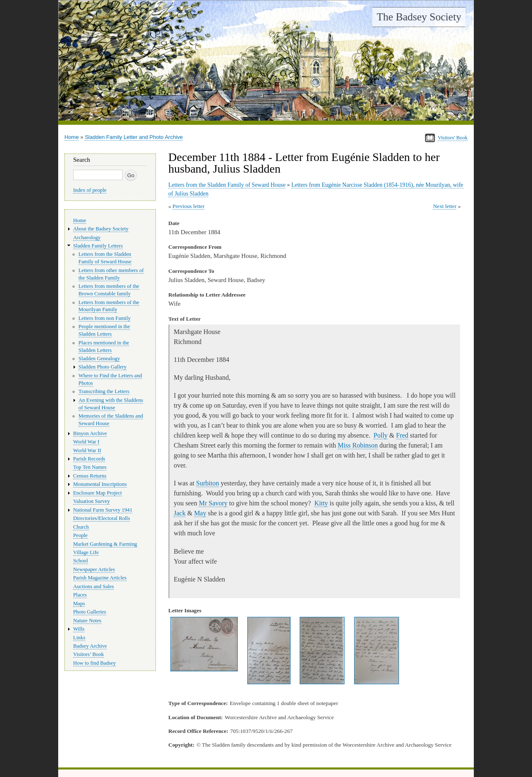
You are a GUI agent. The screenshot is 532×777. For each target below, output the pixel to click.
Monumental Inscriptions (100, 484)
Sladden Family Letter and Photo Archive (134, 137)
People (80, 535)
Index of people (90, 190)
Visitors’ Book (89, 654)
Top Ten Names (90, 467)
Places (80, 595)
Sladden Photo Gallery (103, 367)
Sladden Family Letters (98, 246)
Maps (79, 604)
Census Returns (90, 476)
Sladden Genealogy (99, 359)
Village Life (86, 552)
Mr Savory (213, 503)
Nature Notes (87, 621)
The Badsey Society (419, 17)
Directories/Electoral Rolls (102, 518)
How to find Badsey (95, 663)
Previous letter (188, 206)
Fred (402, 435)
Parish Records (89, 459)
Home (72, 137)
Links (79, 638)
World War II (87, 450)
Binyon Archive (90, 433)
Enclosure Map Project (97, 493)
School (81, 561)
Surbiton (208, 483)
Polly (381, 435)
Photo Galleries (90, 612)
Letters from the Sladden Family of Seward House (227, 185)
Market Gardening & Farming (105, 544)
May (200, 513)
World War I (86, 442)
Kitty (321, 503)
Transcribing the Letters (104, 391)
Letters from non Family (105, 318)
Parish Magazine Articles (100, 578)
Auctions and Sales (94, 586)
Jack (180, 513)
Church (81, 527)
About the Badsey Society (101, 229)
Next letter (445, 206)
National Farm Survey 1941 (103, 510)
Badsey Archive (90, 646)
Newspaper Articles (94, 569)
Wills (79, 629)
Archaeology (87, 238)
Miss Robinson (358, 445)
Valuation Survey (91, 501)
